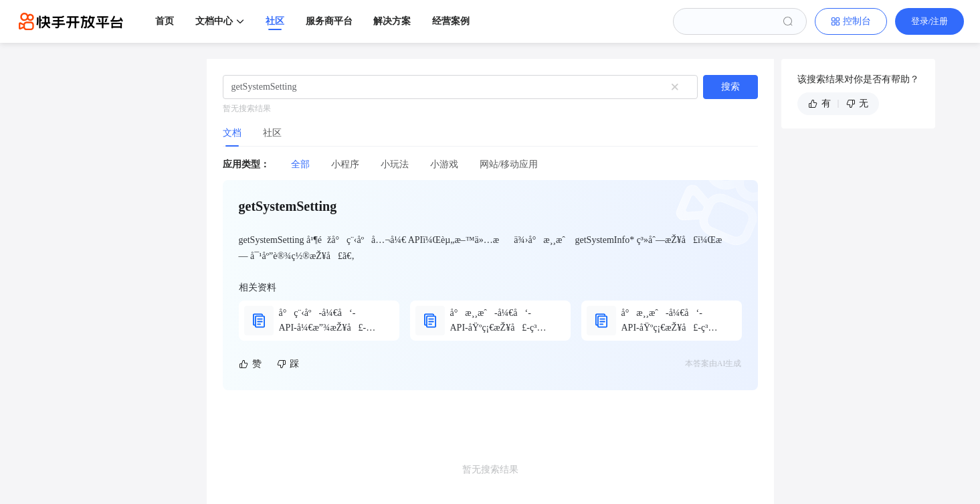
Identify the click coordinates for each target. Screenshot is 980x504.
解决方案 (392, 21)
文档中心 (214, 21)
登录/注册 (930, 21)
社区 (275, 21)
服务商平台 (329, 21)
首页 (165, 21)
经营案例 (451, 21)
